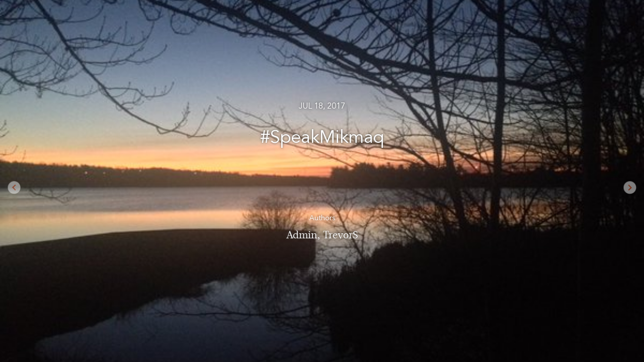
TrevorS (341, 235)
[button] (32, 181)
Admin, (305, 235)
